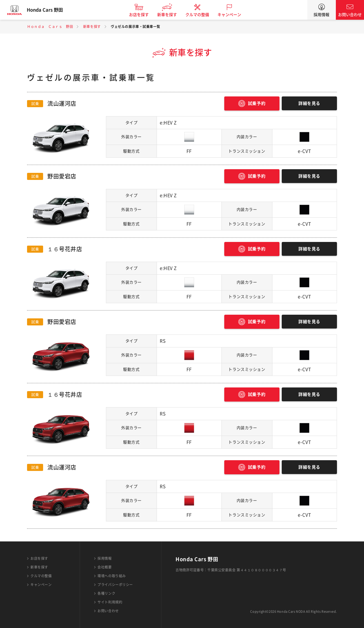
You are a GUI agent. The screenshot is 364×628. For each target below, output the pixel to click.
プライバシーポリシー (115, 585)
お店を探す (143, 15)
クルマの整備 (202, 15)
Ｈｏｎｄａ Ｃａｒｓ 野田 (50, 27)
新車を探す (172, 15)
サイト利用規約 (110, 602)
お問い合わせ (350, 15)
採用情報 (321, 15)
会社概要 (105, 567)
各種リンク (106, 593)
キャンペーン (234, 15)
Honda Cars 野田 (49, 10)
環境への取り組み (112, 576)
